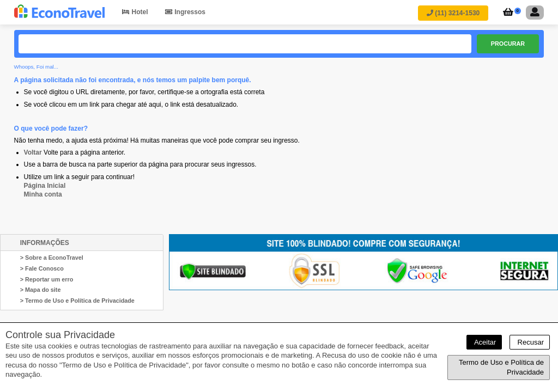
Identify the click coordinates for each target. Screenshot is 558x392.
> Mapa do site (41, 290)
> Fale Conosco (42, 268)
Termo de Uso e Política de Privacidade (501, 367)
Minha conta (43, 194)
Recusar (530, 342)
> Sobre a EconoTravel (52, 258)
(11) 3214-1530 (453, 13)
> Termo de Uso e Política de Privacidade (77, 301)
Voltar (33, 152)
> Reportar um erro (47, 279)
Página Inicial (45, 186)
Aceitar (484, 342)
